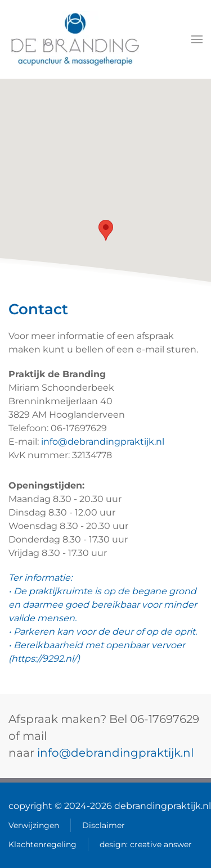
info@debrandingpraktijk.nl (103, 442)
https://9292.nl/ (44, 659)
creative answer (161, 844)
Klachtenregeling (42, 844)
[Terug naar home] (75, 39)
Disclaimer (104, 825)
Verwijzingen (34, 825)
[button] (197, 39)
